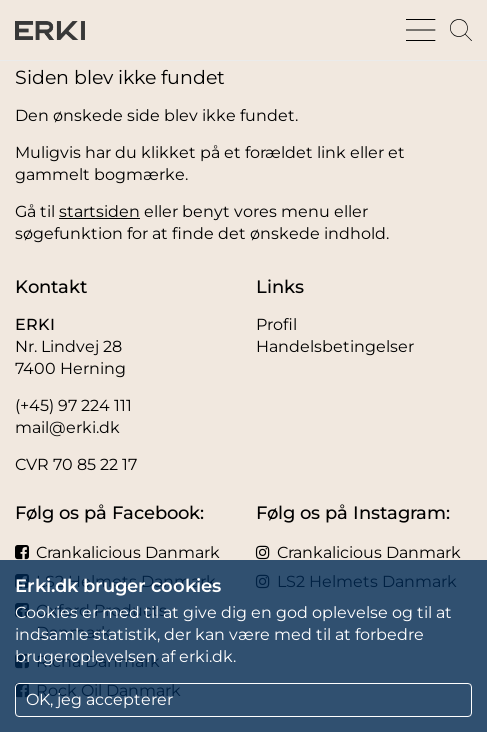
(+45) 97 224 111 (73, 405)
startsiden (99, 211)
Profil (276, 324)
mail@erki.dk (67, 427)
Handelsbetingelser (335, 346)
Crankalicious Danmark (117, 552)
